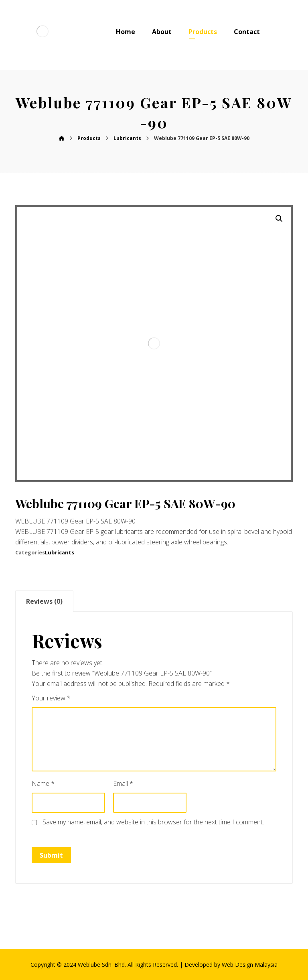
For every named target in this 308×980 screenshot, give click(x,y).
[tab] (44, 601)
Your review (51, 698)
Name (43, 783)
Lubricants (60, 552)
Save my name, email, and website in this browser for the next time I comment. (153, 822)
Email (123, 783)
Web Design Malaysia (250, 965)
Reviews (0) (44, 601)
